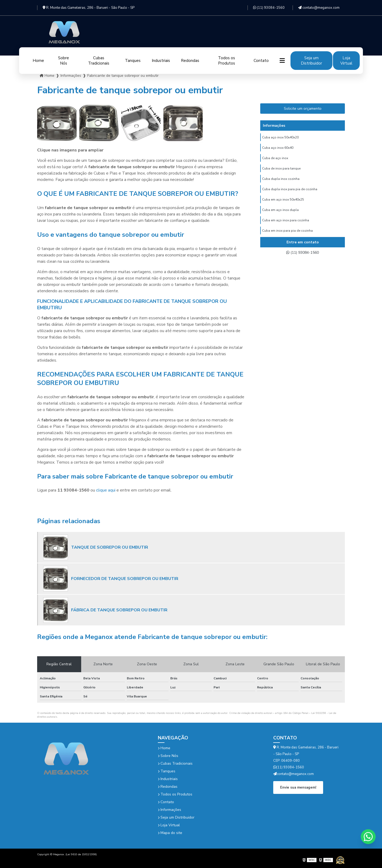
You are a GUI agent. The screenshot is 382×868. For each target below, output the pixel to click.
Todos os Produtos (227, 61)
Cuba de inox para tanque (281, 171)
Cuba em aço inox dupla (280, 216)
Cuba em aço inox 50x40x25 (283, 205)
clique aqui (106, 490)
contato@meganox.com (319, 8)
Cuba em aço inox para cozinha (286, 227)
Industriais (161, 61)
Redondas (190, 61)
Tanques (133, 61)
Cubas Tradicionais (99, 61)
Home (38, 61)
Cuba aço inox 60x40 (278, 149)
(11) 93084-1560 (269, 8)
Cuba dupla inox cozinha (281, 183)
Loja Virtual (346, 61)
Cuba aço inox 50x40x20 (280, 138)
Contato (261, 61)
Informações (170, 810)
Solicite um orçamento (303, 109)
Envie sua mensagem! (298, 787)
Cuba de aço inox (275, 160)
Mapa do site (170, 833)
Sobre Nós (64, 61)
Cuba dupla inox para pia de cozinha (290, 194)
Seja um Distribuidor (311, 61)
